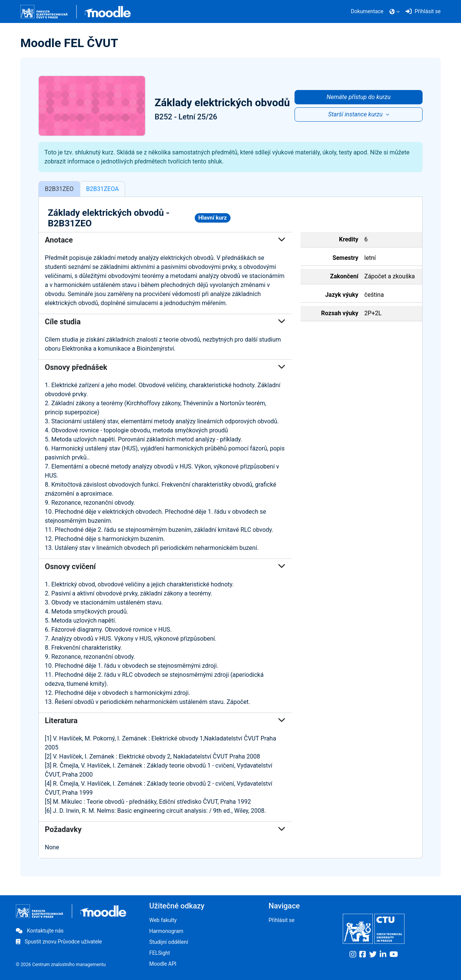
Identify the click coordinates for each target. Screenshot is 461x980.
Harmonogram (166, 931)
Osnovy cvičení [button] (165, 567)
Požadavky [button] (165, 830)
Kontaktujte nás (40, 931)
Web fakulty (163, 920)
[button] (395, 12)
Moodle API (163, 964)
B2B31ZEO (59, 190)
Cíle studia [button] (165, 322)
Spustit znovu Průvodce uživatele (59, 942)
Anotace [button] (165, 241)
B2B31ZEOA (103, 190)
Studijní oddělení (169, 942)
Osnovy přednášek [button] (165, 368)
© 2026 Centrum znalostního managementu (61, 965)
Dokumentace (367, 11)
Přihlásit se (282, 920)
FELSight (160, 953)
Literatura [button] (165, 721)
